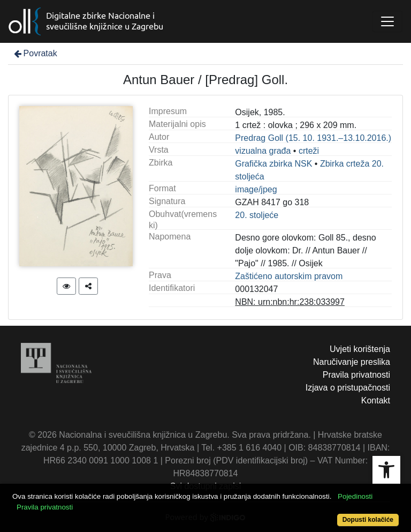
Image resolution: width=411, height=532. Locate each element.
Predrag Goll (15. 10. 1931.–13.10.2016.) (313, 138)
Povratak (35, 53)
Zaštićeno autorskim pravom (289, 276)
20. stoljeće (257, 215)
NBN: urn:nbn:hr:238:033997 (290, 302)
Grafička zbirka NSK (273, 164)
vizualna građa (263, 151)
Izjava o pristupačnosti (348, 388)
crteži (309, 151)
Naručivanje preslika (352, 362)
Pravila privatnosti (356, 375)
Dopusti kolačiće (368, 520)
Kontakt (376, 400)
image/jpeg (256, 189)
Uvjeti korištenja (360, 349)
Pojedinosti (355, 496)
